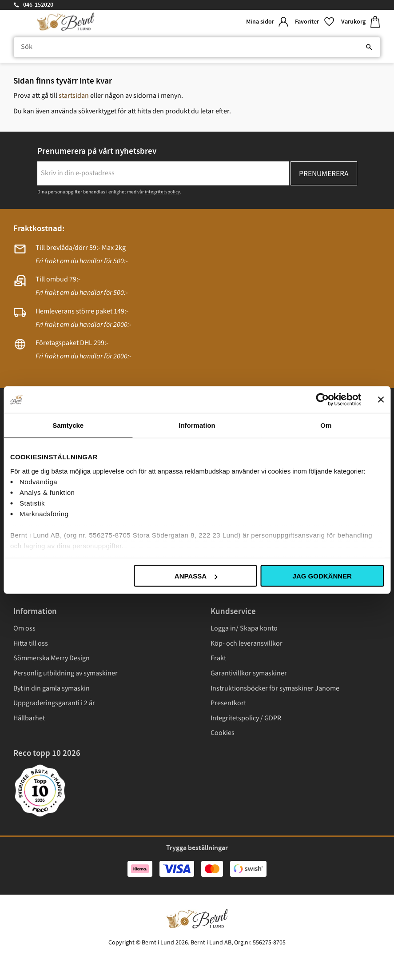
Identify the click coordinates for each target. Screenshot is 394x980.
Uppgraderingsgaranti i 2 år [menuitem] (54, 703)
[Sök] (369, 47)
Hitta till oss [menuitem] (31, 643)
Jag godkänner (322, 576)
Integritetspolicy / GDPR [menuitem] (246, 718)
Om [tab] (326, 425)
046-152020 (38, 5)
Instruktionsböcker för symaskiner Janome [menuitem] (275, 688)
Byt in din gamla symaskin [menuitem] (52, 688)
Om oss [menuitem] (24, 628)
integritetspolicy (162, 192)
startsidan (74, 96)
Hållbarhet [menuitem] (29, 718)
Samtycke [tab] (68, 425)
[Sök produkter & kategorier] (197, 47)
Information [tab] (197, 425)
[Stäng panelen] (381, 400)
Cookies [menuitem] (223, 733)
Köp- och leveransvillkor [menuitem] (247, 643)
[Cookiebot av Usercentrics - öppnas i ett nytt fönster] (322, 400)
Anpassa (196, 576)
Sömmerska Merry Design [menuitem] (52, 658)
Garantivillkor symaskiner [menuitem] (249, 673)
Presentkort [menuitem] (228, 703)
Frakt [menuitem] (218, 658)
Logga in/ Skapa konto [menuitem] (244, 628)
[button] (314, 22)
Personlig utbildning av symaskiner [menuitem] (66, 673)
